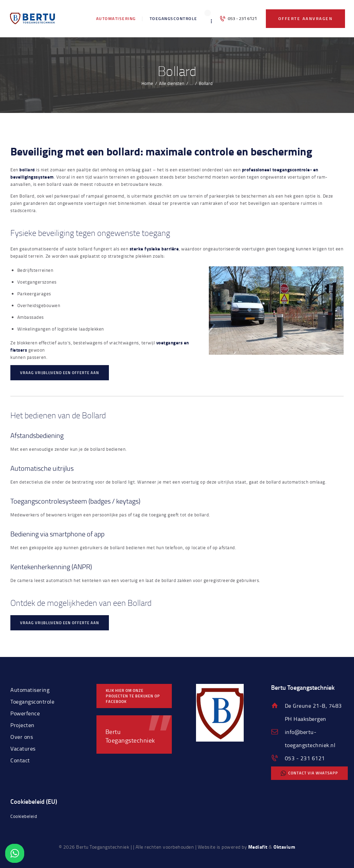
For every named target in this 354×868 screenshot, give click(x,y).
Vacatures (23, 748)
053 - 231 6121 (305, 758)
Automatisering (30, 690)
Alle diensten (172, 83)
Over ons (22, 737)
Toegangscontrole (32, 702)
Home (147, 83)
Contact (20, 760)
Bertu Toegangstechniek (130, 736)
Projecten (22, 725)
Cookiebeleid (24, 816)
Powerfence (25, 713)
